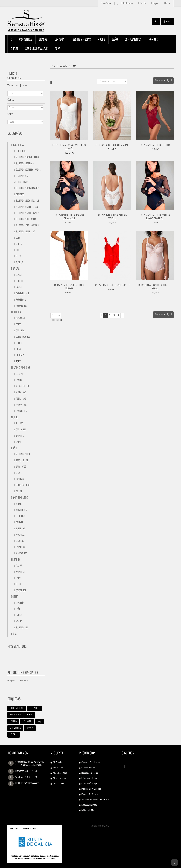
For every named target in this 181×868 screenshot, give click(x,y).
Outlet (15, 597)
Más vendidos (17, 646)
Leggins (19, 374)
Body (18, 361)
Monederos (21, 510)
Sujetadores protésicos (27, 207)
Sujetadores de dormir (27, 219)
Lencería (16, 312)
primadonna (15, 728)
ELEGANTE (34, 708)
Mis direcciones (60, 773)
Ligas (18, 349)
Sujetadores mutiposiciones (21, 179)
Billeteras (21, 516)
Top (17, 250)
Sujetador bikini (23, 454)
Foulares (20, 522)
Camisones (21, 429)
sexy (39, 721)
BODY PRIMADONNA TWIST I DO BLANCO (69, 147)
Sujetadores (22, 627)
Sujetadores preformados (28, 170)
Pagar (155, 3)
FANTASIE (27, 721)
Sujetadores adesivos (26, 231)
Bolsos (19, 504)
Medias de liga (22, 386)
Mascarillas (21, 553)
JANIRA (13, 721)
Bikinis (19, 473)
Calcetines (21, 590)
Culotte (19, 281)
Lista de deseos (125, 3)
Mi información (60, 779)
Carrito (142, 3)
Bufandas (20, 528)
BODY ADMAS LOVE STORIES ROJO (112, 286)
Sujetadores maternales (27, 213)
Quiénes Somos (88, 768)
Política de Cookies (90, 794)
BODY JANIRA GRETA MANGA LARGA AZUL (69, 217)
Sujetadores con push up (27, 200)
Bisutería (20, 541)
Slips (18, 584)
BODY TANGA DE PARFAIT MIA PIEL (112, 146)
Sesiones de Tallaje (90, 773)
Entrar (167, 3)
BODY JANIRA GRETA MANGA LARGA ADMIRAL (155, 217)
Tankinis (20, 479)
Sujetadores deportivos (27, 225)
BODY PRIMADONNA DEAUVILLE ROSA (155, 287)
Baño (14, 448)
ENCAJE (14, 735)
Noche (15, 417)
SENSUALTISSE (17, 708)
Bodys (19, 244)
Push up (19, 262)
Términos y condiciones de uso (95, 800)
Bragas (15, 269)
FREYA (30, 715)
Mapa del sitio (88, 810)
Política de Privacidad (91, 789)
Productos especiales (23, 672)
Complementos (23, 485)
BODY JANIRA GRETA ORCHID (155, 146)
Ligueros (20, 355)
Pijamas (19, 423)
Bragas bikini (22, 460)
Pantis (19, 380)
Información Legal (89, 779)
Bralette (20, 194)
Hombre (16, 559)
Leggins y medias (21, 368)
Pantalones (21, 411)
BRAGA (30, 728)
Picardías (20, 318)
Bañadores (21, 467)
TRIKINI (19, 491)
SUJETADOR (15, 715)
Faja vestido (21, 306)
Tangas (19, 287)
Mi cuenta (106, 3)
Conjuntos (21, 151)
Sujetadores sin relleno (27, 157)
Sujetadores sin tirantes (27, 188)
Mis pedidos (58, 768)
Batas (18, 324)
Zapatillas (21, 436)
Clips (18, 256)
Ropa (14, 634)
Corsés (19, 238)
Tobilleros (21, 398)
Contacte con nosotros (91, 763)
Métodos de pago (89, 805)
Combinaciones (23, 337)
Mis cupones (59, 784)
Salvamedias (21, 405)
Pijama (19, 566)
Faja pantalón (22, 293)
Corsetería (17, 145)
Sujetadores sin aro (25, 163)
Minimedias (21, 392)
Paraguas (20, 547)
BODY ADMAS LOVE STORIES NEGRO (69, 287)
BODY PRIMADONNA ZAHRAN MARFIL (112, 217)
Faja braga (21, 299)
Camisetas (20, 330)
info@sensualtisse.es (30, 783)
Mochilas (20, 535)
